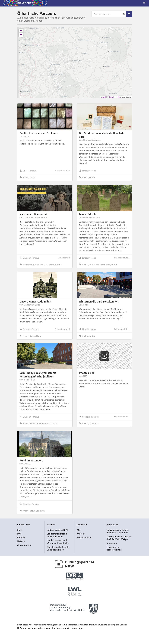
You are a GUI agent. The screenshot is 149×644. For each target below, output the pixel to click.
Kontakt (21, 537)
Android (81, 534)
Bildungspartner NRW (58, 530)
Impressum (112, 543)
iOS (78, 530)
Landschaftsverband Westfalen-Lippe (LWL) (58, 542)
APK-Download (84, 537)
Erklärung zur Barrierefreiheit (114, 548)
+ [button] (21, 31)
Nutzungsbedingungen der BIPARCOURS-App (118, 531)
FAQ (19, 534)
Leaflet (103, 97)
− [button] (21, 35)
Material (21, 541)
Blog (19, 530)
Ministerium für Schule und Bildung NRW (58, 548)
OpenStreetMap (115, 97)
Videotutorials (24, 545)
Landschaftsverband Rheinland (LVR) (57, 535)
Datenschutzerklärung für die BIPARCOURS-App (119, 538)
